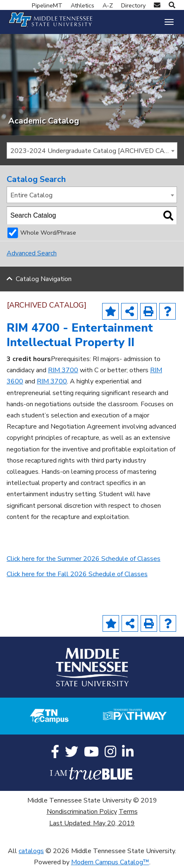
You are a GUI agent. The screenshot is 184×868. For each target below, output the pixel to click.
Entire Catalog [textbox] (31, 195)
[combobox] (92, 150)
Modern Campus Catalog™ (110, 862)
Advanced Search (32, 253)
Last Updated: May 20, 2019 (92, 823)
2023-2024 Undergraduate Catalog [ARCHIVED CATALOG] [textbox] (94, 151)
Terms (128, 812)
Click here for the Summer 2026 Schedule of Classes (84, 559)
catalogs (31, 851)
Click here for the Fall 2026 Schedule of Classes (77, 574)
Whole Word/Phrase (48, 233)
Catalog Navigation (44, 279)
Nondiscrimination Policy (82, 812)
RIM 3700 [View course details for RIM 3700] (63, 370)
